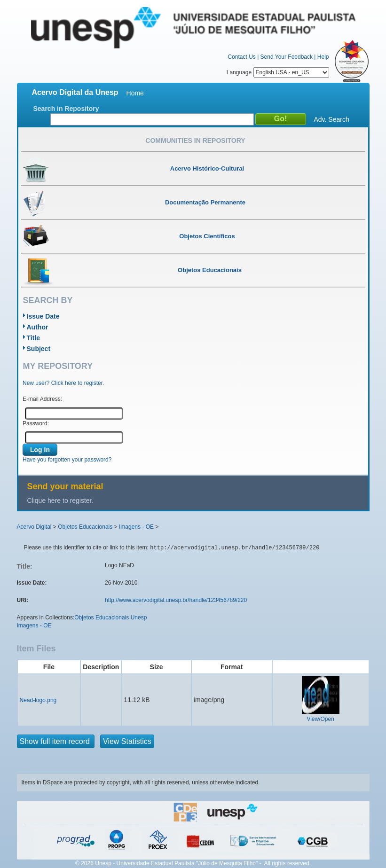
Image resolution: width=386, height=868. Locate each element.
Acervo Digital (34, 527)
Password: (36, 423)
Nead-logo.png (38, 700)
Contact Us (241, 57)
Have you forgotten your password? (67, 460)
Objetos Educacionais (85, 527)
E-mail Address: (42, 399)
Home (135, 93)
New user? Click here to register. (63, 383)
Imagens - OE (136, 527)
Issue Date (43, 316)
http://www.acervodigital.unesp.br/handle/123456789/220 (176, 600)
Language (278, 72)
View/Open (320, 719)
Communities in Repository (195, 141)
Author (38, 327)
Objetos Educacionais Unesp (110, 618)
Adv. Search (332, 119)
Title (34, 338)
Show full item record (56, 741)
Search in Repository (66, 109)
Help (323, 57)
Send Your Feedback (287, 57)
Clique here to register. (60, 500)
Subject (39, 349)
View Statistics (127, 741)
